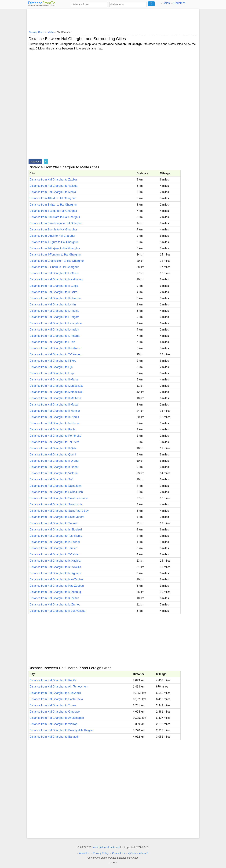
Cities (166, 3)
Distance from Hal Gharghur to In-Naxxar (55, 423)
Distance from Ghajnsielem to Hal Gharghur (57, 261)
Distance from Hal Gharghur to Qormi (53, 455)
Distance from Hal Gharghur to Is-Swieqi (55, 542)
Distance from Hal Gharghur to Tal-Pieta (54, 442)
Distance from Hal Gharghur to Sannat (53, 523)
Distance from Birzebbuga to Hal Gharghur (56, 223)
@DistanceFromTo (139, 853)
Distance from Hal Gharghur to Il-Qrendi (54, 461)
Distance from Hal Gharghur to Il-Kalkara (55, 348)
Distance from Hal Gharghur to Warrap (53, 724)
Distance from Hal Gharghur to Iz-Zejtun (54, 598)
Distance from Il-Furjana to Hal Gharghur (55, 248)
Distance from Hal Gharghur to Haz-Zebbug (57, 586)
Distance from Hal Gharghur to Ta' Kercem (56, 354)
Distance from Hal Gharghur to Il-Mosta (54, 405)
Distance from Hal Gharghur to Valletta (53, 186)
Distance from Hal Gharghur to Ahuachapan (57, 718)
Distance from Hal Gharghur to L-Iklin (53, 304)
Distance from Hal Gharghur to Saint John (56, 486)
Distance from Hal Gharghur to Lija (51, 367)
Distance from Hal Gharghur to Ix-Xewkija (55, 567)
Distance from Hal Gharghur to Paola (52, 429)
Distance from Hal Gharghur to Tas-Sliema (56, 536)
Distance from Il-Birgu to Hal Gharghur (53, 211)
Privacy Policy (101, 853)
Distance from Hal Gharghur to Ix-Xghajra (55, 573)
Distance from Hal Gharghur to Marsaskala (56, 386)
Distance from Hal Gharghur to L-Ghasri (54, 273)
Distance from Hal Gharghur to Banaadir (55, 737)
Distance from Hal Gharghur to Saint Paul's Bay (59, 511)
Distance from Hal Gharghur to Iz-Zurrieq (55, 605)
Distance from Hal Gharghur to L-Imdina (54, 311)
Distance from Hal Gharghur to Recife (53, 680)
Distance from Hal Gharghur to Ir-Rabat (54, 467)
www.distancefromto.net (106, 847)
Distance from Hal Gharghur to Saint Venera (57, 517)
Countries (179, 3)
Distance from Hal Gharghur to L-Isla (52, 342)
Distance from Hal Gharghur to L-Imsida (54, 330)
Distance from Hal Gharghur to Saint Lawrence (59, 498)
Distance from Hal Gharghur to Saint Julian (56, 492)
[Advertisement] (113, 19)
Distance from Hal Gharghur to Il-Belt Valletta (57, 611)
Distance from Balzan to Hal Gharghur (53, 205)
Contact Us (118, 853)
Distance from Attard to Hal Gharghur (53, 198)
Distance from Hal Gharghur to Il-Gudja (54, 286)
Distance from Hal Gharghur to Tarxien (53, 548)
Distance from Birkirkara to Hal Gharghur (55, 217)
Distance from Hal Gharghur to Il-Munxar (55, 411)
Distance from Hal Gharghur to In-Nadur (54, 417)
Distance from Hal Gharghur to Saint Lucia (56, 504)
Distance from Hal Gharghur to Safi (51, 479)
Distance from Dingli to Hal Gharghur (52, 236)
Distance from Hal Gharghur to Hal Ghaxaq (56, 279)
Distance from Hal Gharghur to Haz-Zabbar (56, 579)
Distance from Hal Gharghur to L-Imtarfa (55, 336)
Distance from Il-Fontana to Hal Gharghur (55, 255)
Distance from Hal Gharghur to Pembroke (55, 436)
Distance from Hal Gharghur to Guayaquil (55, 693)
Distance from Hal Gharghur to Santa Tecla (56, 699)
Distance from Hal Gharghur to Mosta (53, 192)
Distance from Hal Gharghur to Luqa (52, 373)
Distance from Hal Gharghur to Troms (53, 705)
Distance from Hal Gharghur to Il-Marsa (54, 380)
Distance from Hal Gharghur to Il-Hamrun (55, 298)
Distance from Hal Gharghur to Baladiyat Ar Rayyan (62, 730)
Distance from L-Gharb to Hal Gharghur (54, 267)
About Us (84, 853)
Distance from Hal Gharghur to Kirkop (53, 361)
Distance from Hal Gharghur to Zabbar (53, 180)
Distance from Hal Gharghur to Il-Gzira (53, 292)
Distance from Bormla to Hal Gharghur (53, 229)
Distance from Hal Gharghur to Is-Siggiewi (56, 530)
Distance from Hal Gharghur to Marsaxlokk (56, 392)
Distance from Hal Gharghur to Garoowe (55, 712)
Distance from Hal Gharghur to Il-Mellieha (55, 398)
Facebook (35, 162)
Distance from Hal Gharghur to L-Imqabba (56, 323)
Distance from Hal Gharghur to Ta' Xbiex (55, 554)
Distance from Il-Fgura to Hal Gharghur (54, 242)
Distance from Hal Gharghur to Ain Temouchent (59, 687)
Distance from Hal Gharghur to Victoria (54, 473)
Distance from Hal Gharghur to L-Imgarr (54, 317)
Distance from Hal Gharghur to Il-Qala (53, 448)
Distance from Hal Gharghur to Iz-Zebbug (55, 592)
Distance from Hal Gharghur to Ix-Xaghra (55, 561)
